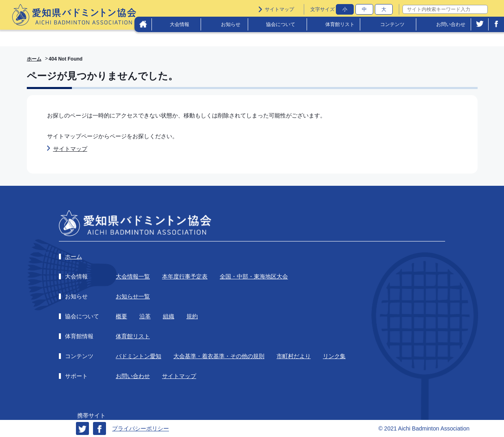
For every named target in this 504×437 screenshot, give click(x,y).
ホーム (34, 59)
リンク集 (334, 356)
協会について (281, 24)
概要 (121, 316)
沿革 (145, 316)
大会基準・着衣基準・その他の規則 (219, 356)
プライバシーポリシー (141, 428)
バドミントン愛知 (138, 356)
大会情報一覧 (133, 276)
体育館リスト (340, 24)
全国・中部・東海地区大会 (254, 276)
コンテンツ (392, 24)
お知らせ (231, 24)
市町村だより (294, 356)
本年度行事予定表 (185, 276)
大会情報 (180, 24)
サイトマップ (279, 9)
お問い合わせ (451, 24)
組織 (169, 316)
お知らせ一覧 (133, 296)
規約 (192, 316)
